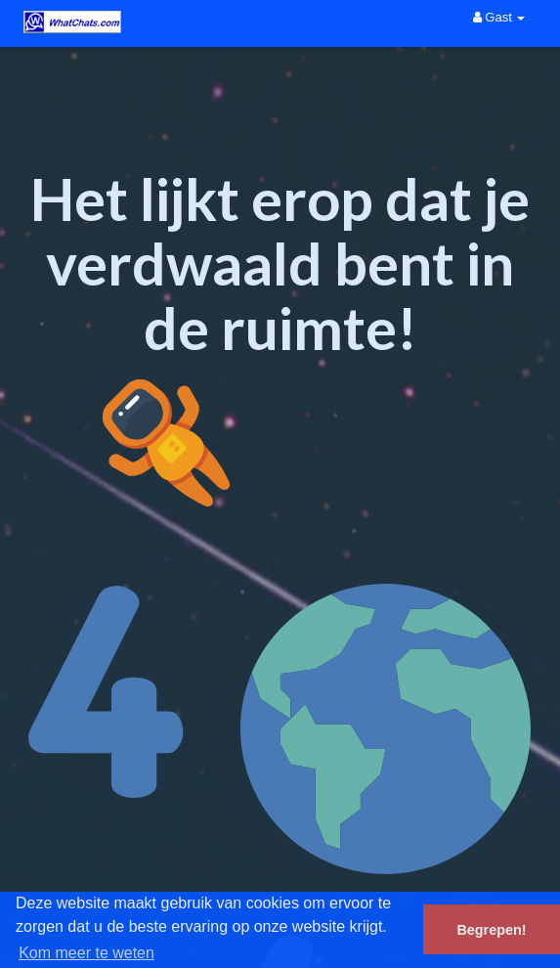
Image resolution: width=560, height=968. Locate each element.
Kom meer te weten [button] (86, 953)
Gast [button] (499, 17)
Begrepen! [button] (491, 930)
